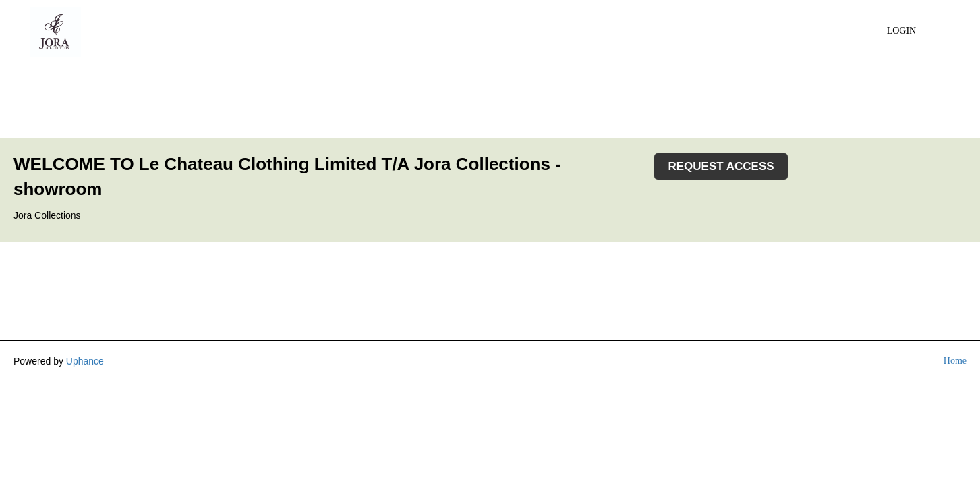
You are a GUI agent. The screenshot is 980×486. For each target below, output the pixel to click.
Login (902, 31)
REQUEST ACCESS (721, 166)
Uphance (85, 361)
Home (955, 361)
